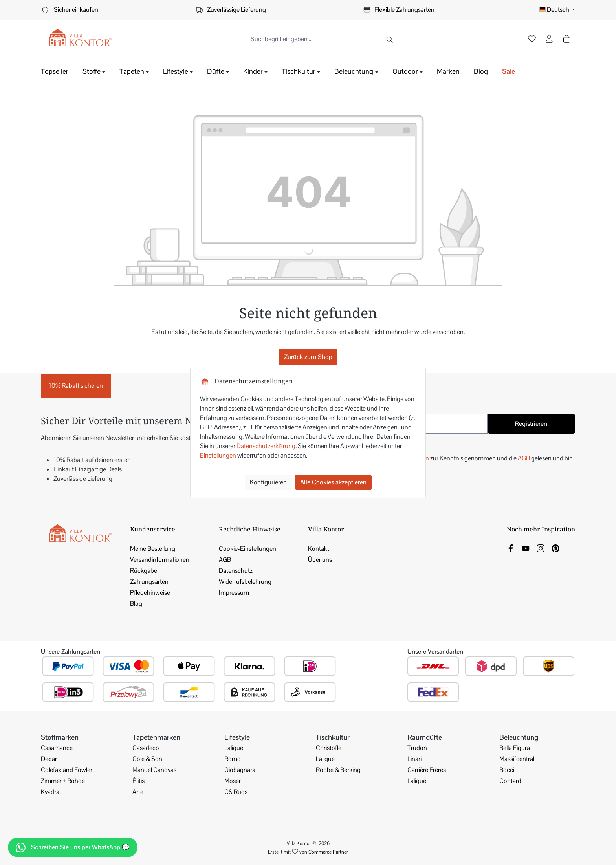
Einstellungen (218, 455)
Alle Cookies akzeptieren (333, 482)
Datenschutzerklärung (266, 446)
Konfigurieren (268, 482)
